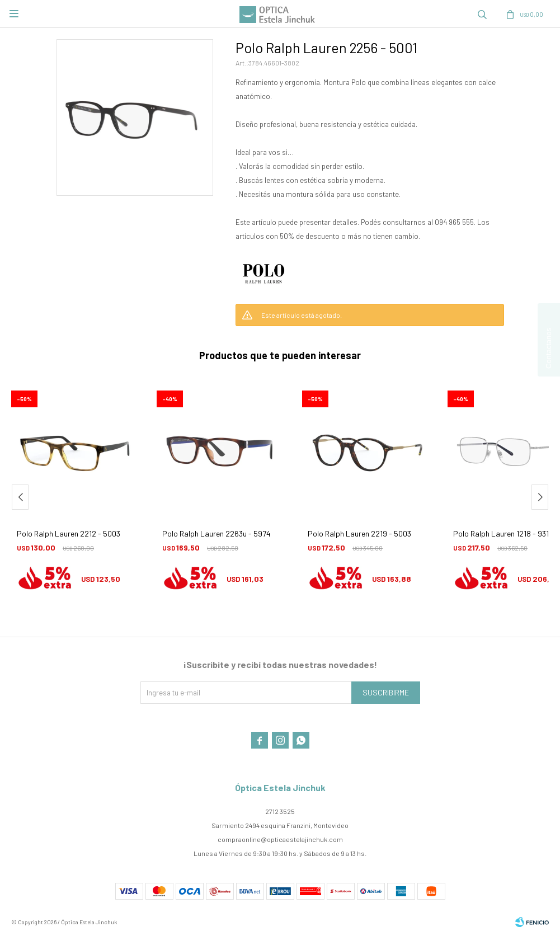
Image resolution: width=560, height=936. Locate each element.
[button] (540, 497)
